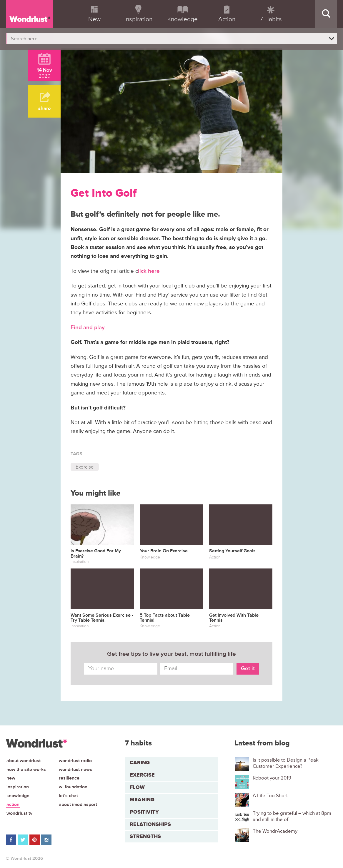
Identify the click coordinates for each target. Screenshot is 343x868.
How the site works (26, 770)
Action (13, 805)
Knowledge (18, 796)
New (11, 778)
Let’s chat (68, 796)
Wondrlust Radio (75, 761)
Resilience (69, 778)
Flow (137, 787)
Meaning (142, 800)
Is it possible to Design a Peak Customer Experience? (286, 763)
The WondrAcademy (275, 831)
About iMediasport (78, 805)
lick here (149, 271)
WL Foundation (73, 787)
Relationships (150, 824)
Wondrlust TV (19, 813)
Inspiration (18, 787)
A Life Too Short (270, 796)
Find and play (88, 328)
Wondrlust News (75, 770)
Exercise (85, 467)
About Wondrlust (24, 761)
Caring (140, 762)
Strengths (145, 836)
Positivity (144, 812)
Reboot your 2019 (272, 778)
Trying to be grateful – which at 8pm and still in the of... (292, 816)
